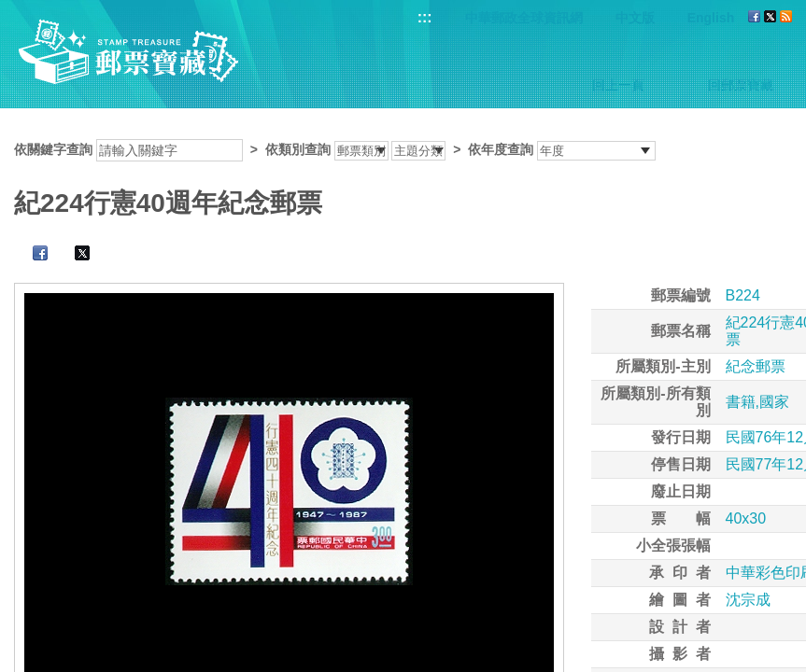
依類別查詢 (298, 149)
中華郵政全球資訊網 (524, 18)
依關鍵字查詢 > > (335, 149)
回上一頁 (618, 85)
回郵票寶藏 (741, 85)
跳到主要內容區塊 (10, 10)
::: (425, 17)
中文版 (635, 18)
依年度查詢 (501, 149)
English (711, 18)
